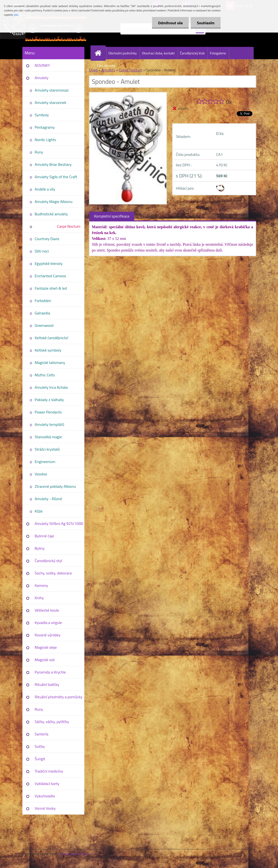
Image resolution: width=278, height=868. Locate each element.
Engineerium (45, 462)
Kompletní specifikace (112, 216)
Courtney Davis (47, 239)
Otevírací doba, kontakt (158, 53)
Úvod (94, 70)
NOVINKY (42, 65)
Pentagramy (45, 127)
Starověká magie (48, 437)
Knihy (39, 598)
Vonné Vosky (45, 808)
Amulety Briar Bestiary (53, 164)
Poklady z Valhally (49, 400)
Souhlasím (206, 23)
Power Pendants (48, 412)
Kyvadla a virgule (48, 623)
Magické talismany (50, 362)
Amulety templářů (49, 424)
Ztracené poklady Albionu (55, 486)
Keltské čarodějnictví (52, 338)
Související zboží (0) (184, 216)
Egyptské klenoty (49, 263)
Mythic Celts (45, 375)
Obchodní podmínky (123, 53)
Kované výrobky (48, 635)
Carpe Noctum (69, 226)
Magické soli (45, 660)
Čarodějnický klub (192, 53)
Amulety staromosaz (52, 90)
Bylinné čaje (45, 536)
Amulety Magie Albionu (54, 202)
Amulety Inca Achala (51, 387)
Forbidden (43, 301)
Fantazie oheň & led (51, 288)
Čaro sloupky (106, 65)
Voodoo (41, 474)
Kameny (41, 585)
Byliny (40, 548)
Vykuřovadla (45, 796)
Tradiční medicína (49, 771)
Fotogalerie (218, 53)
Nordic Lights (45, 140)
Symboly (42, 115)
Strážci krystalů (47, 449)
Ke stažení (149, 216)
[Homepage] (100, 53)
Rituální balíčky (47, 684)
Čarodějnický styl (49, 561)
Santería (42, 734)
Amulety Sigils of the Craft (56, 177)
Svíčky (40, 746)
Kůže (39, 511)
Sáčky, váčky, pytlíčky (52, 722)
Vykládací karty (47, 784)
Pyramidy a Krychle (50, 672)
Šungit (40, 759)
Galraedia (42, 313)
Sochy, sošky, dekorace (53, 573)
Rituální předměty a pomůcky (59, 697)
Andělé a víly (45, 189)
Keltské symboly (48, 350)
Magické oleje (46, 647)
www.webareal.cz (75, 854)
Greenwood (44, 325)
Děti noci (42, 251)
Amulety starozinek (51, 102)
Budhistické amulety (51, 214)
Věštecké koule (47, 610)
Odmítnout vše (170, 23)
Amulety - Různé (49, 499)
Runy (39, 152)
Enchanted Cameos (50, 276)
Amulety (42, 78)
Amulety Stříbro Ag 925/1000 (59, 523)
